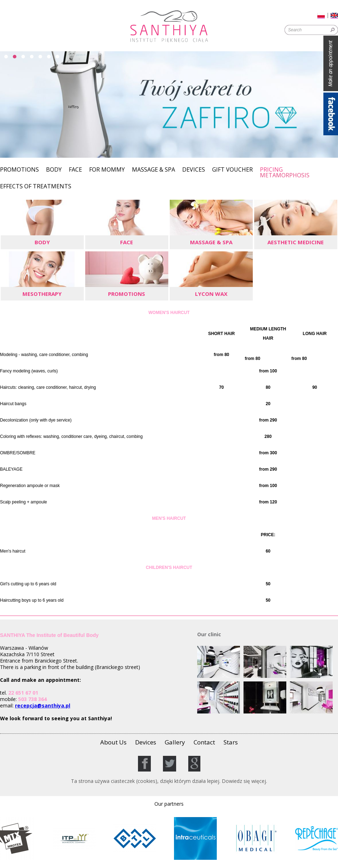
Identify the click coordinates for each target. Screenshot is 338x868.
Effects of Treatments (36, 187)
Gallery (175, 742)
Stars (231, 742)
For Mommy (107, 170)
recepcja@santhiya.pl (43, 705)
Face (75, 170)
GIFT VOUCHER (232, 170)
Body (54, 170)
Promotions (19, 170)
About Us (113, 742)
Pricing (271, 169)
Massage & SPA (153, 170)
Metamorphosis (285, 176)
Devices (194, 170)
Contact (204, 742)
